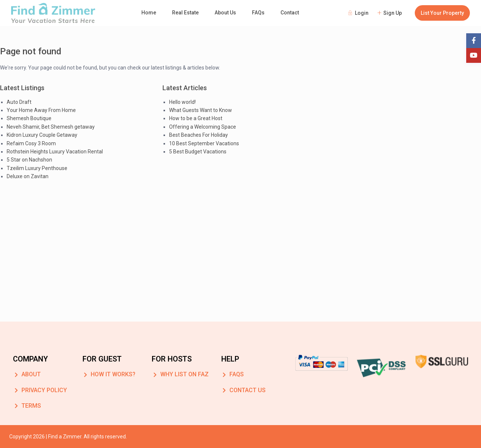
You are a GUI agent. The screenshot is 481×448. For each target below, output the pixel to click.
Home (149, 13)
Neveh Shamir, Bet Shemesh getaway (51, 127)
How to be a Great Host (196, 118)
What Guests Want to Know (201, 110)
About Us (225, 13)
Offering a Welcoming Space (203, 127)
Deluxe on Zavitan (28, 176)
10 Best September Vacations (204, 143)
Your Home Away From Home (41, 110)
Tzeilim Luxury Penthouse (37, 168)
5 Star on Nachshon (29, 160)
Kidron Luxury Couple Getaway (42, 135)
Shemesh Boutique (29, 118)
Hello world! (182, 102)
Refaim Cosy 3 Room (31, 143)
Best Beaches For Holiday (199, 135)
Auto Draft (19, 102)
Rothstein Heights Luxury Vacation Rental (55, 152)
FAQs (258, 13)
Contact (290, 13)
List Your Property (442, 13)
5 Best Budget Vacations (198, 152)
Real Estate (185, 13)
